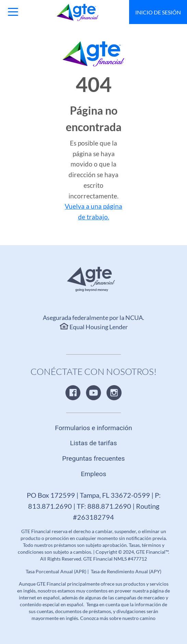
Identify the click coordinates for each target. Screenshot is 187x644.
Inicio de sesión (158, 12)
